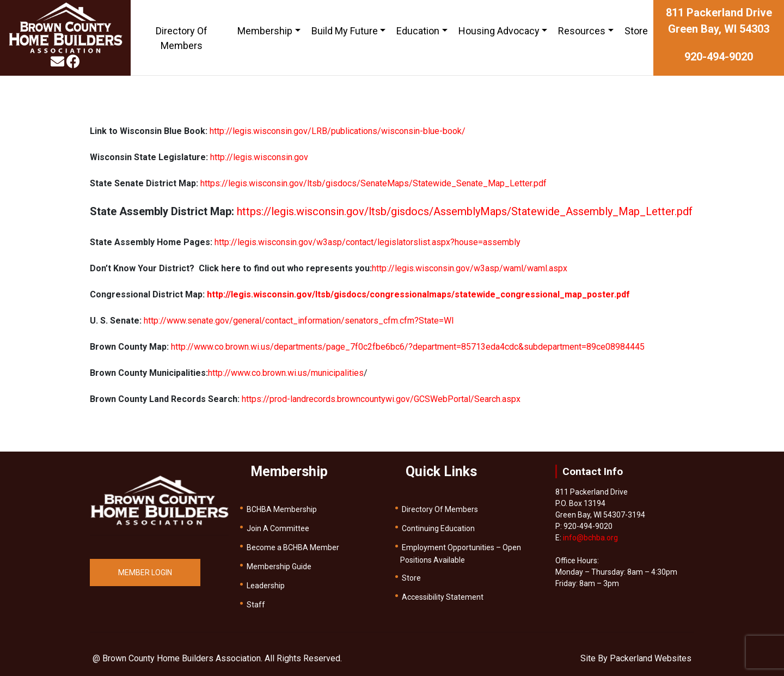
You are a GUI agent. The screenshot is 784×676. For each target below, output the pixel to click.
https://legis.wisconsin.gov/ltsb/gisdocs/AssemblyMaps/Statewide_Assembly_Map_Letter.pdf (465, 211)
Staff (256, 605)
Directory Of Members (182, 38)
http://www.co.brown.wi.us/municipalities (286, 373)
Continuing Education (438, 528)
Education (418, 31)
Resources (582, 31)
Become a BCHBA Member (293, 547)
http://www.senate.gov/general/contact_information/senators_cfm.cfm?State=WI (299, 321)
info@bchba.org (590, 538)
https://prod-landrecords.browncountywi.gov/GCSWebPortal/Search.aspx (381, 399)
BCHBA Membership (282, 509)
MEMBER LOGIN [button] (145, 573)
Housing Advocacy (499, 31)
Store (636, 31)
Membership (265, 31)
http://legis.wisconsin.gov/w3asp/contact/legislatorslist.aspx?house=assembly (367, 242)
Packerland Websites (651, 658)
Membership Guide (279, 567)
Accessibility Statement (443, 597)
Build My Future (345, 31)
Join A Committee (278, 528)
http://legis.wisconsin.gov (259, 157)
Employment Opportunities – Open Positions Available (461, 554)
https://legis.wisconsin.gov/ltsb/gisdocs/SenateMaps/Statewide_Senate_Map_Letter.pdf (373, 183)
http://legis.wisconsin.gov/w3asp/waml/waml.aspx (470, 268)
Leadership (266, 586)
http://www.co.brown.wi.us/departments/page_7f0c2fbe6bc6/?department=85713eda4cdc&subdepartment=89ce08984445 (408, 347)
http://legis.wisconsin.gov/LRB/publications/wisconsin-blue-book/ (338, 131)
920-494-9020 (719, 57)
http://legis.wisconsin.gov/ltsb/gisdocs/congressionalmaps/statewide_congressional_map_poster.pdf (418, 294)
